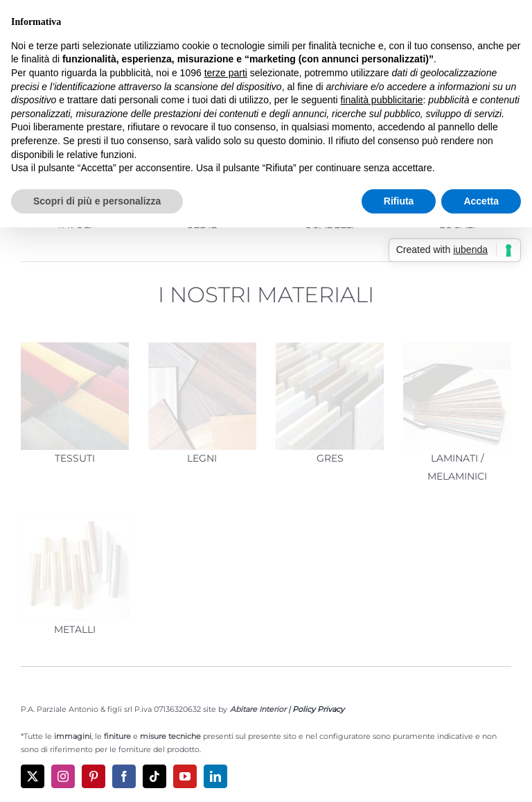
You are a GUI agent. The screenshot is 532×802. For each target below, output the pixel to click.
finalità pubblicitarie (381, 100)
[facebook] (124, 776)
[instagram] (63, 776)
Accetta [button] (481, 201)
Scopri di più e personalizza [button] (97, 201)
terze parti (226, 73)
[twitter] (33, 776)
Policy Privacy (318, 709)
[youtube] (185, 776)
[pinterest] (94, 776)
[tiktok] (154, 776)
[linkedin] (215, 776)
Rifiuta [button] (399, 201)
